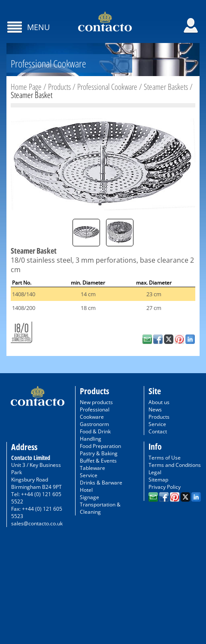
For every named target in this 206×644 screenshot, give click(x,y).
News (155, 409)
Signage (89, 497)
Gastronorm (94, 424)
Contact (158, 431)
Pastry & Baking (99, 453)
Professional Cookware (107, 87)
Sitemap (158, 480)
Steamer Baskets (166, 87)
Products (59, 87)
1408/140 (24, 294)
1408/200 (24, 308)
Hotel (86, 490)
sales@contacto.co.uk (37, 523)
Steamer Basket (32, 95)
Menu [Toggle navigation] (37, 27)
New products (96, 402)
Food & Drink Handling (95, 435)
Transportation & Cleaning (100, 508)
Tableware (92, 468)
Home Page (26, 87)
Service (89, 475)
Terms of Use (165, 458)
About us (159, 402)
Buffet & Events (98, 461)
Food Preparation (100, 446)
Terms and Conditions (175, 465)
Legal (155, 472)
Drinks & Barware (101, 483)
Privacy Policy (165, 487)
